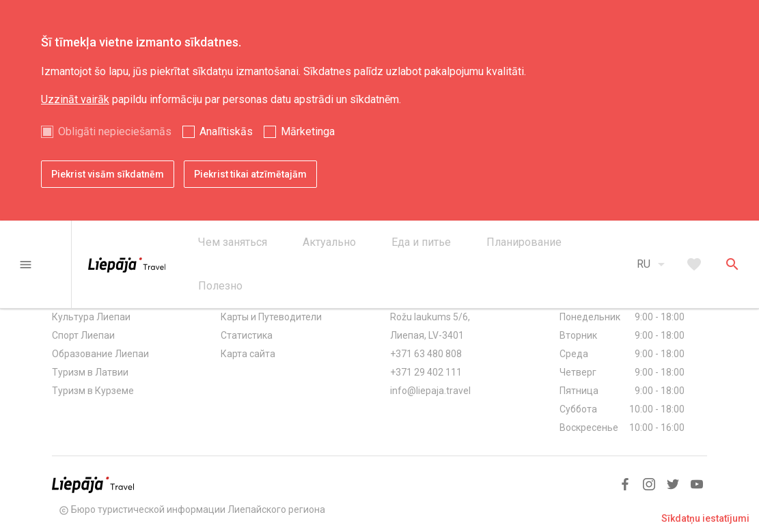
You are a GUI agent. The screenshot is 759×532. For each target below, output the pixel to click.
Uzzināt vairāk (75, 99)
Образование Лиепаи (100, 354)
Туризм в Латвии (90, 372)
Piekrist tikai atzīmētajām (250, 174)
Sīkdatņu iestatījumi (705, 518)
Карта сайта (248, 354)
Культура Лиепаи (91, 317)
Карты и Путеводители (271, 317)
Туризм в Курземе (93, 391)
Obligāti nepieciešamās (115, 131)
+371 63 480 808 (426, 354)
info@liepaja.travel (430, 391)
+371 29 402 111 (426, 372)
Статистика (247, 335)
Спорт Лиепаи (83, 335)
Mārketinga (308, 131)
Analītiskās (226, 131)
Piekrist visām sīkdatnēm (108, 174)
